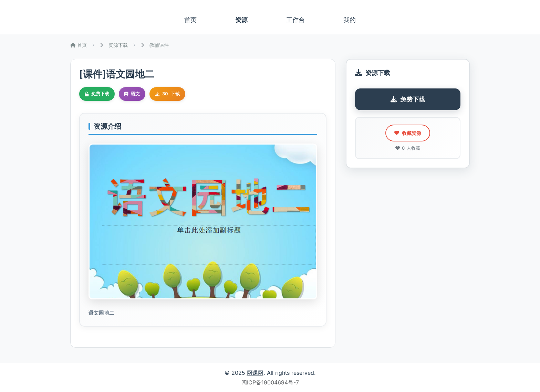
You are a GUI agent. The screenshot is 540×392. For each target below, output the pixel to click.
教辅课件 (159, 45)
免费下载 (408, 99)
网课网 (255, 373)
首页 (190, 20)
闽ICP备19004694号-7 (270, 382)
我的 (350, 20)
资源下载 (118, 45)
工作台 (295, 20)
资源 (241, 20)
